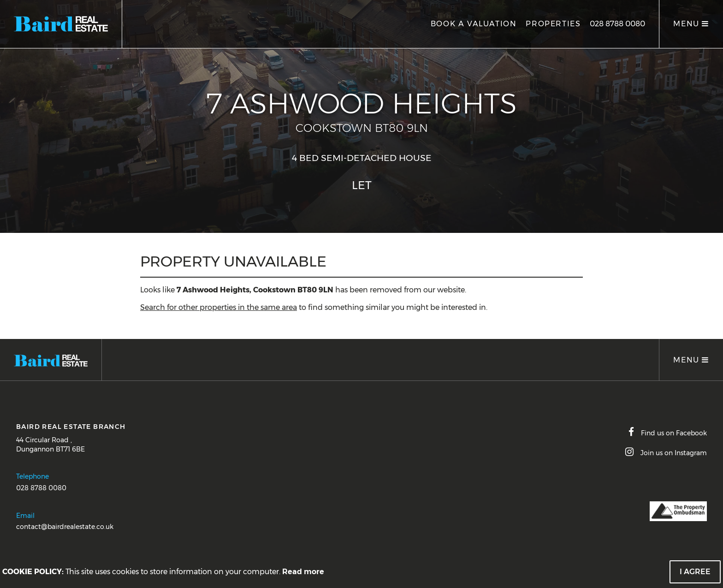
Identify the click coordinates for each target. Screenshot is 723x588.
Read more (303, 572)
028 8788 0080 (617, 24)
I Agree (695, 572)
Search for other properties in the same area (219, 307)
